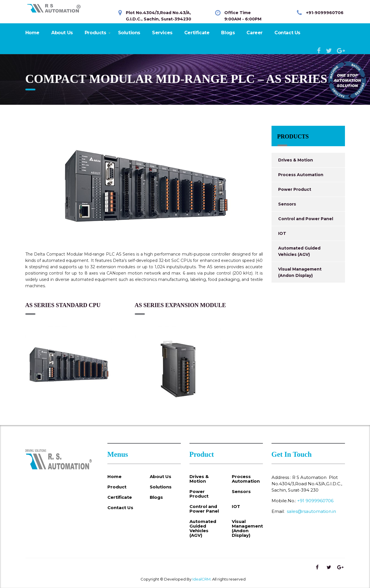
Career (255, 33)
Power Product (295, 189)
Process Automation (301, 175)
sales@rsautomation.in (311, 511)
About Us (62, 33)
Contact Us (287, 33)
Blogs (228, 33)
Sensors (287, 204)
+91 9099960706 (315, 501)
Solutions (129, 33)
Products (95, 33)
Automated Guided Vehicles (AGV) (299, 251)
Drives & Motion (296, 160)
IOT (282, 233)
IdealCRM (201, 579)
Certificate (197, 33)
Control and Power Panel (306, 219)
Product (117, 487)
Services (162, 33)
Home (32, 33)
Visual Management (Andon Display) (300, 272)
